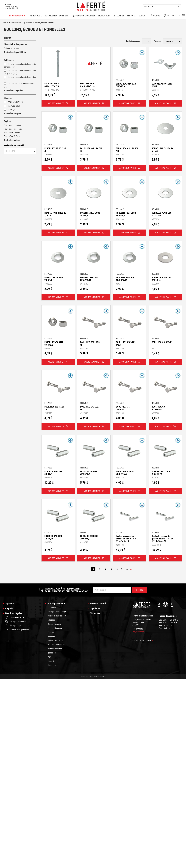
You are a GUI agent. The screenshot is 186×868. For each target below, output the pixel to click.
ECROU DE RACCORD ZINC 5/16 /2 (53, 537)
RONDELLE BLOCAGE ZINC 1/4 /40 (125, 279)
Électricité (51, 661)
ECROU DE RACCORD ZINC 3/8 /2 (161, 473)
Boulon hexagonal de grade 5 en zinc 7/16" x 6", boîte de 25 (126, 539)
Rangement (52, 665)
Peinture (51, 632)
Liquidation (104, 16)
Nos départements (56, 604)
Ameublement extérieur (57, 16)
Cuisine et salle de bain (57, 616)
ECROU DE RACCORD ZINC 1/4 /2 (89, 537)
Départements (17, 23)
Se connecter (172, 16)
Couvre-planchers (54, 624)
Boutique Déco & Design (57, 612)
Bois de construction (56, 640)
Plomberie (52, 657)
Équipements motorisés (83, 16)
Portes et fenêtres (55, 649)
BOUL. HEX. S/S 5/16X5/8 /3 (123, 408)
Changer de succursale (143, 641)
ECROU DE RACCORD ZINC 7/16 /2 (125, 473)
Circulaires (118, 16)
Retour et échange (15, 617)
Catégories (9, 60)
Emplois (143, 16)
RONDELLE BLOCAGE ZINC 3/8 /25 (89, 279)
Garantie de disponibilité (17, 630)
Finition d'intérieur (55, 628)
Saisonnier (52, 608)
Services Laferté (98, 604)
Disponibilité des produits (15, 44)
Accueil (7, 23)
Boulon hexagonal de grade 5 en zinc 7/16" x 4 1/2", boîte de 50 (162, 539)
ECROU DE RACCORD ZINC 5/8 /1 (89, 473)
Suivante (125, 569)
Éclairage (51, 620)
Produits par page (133, 41)
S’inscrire (140, 590)
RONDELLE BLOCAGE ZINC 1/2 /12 (54, 279)
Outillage (51, 636)
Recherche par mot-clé (14, 145)
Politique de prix (14, 626)
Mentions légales (14, 613)
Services (131, 16)
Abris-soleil (36, 16)
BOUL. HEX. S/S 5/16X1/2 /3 (159, 408)
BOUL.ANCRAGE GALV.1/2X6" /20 (87, 85)
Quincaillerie (29, 23)
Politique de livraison (16, 622)
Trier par (158, 41)
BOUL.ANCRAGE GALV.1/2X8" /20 (52, 85)
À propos (155, 16)
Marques (8, 98)
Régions (8, 121)
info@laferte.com (138, 632)
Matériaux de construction (58, 645)
